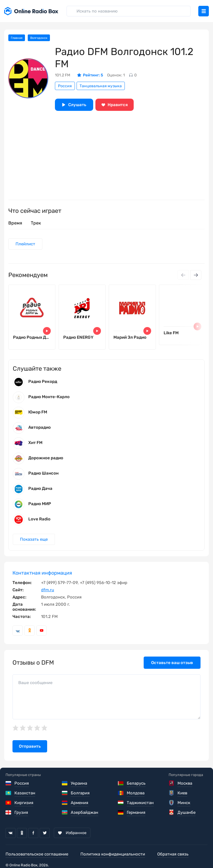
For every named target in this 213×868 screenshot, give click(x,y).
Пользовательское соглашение (37, 854)
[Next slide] (196, 275)
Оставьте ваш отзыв (172, 663)
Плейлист (25, 244)
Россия (65, 86)
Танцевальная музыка (101, 86)
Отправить (30, 746)
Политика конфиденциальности (113, 854)
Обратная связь (173, 854)
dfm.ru (48, 590)
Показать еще (34, 539)
